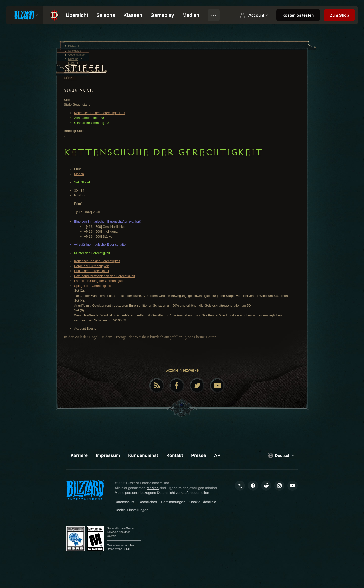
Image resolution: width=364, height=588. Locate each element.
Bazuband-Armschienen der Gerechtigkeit (105, 276)
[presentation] (25, 15)
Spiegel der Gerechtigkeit (93, 286)
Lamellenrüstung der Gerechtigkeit (99, 281)
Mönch (79, 174)
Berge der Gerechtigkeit (91, 266)
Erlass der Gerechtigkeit (92, 271)
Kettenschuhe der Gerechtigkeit (97, 261)
